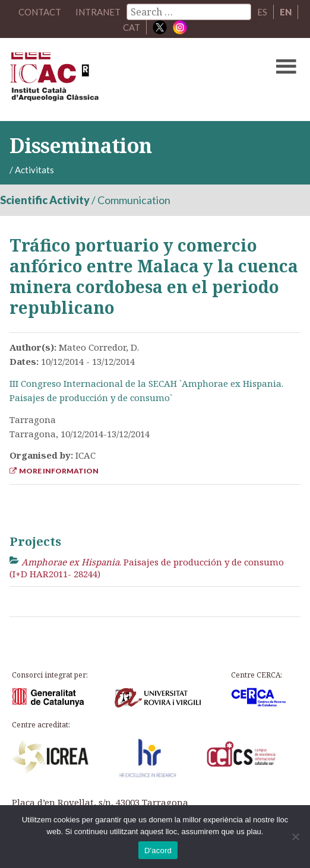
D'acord (158, 850)
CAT (132, 27)
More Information (54, 471)
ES (262, 12)
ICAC (124, 80)
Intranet (98, 12)
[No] (295, 837)
